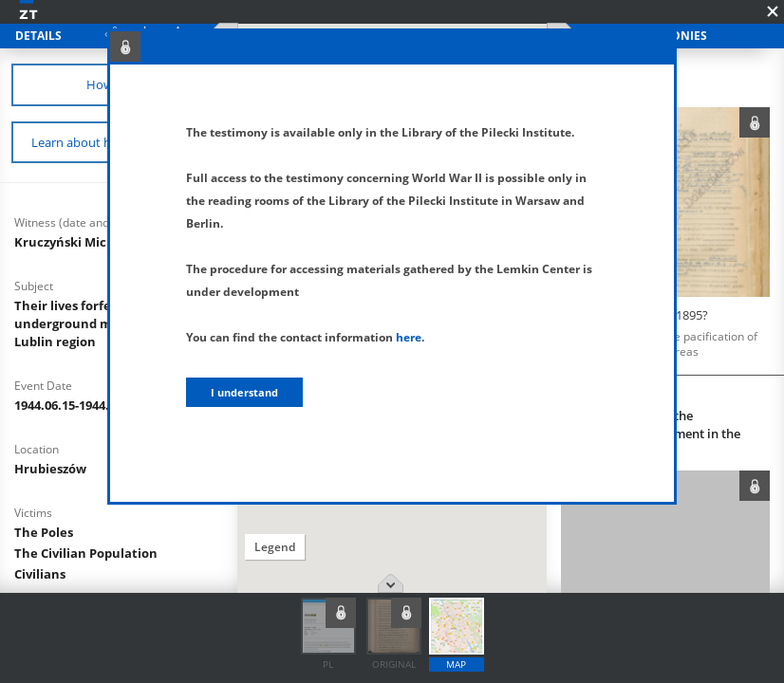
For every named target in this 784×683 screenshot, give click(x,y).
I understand (244, 392)
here (409, 337)
